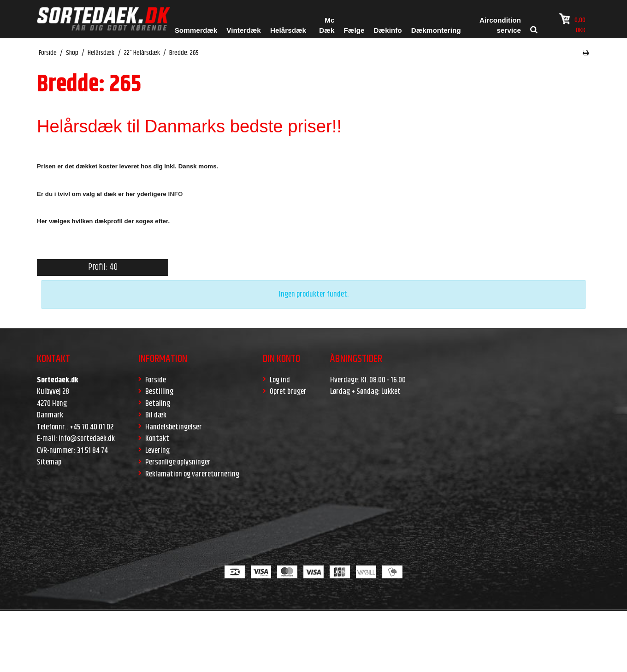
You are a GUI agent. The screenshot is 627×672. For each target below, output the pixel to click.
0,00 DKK (572, 24)
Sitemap (49, 462)
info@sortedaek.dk (87, 439)
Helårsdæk (288, 30)
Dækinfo (388, 30)
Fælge (354, 30)
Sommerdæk (196, 30)
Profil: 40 (103, 267)
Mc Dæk (327, 25)
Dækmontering (436, 30)
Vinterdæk (244, 30)
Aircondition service (500, 25)
